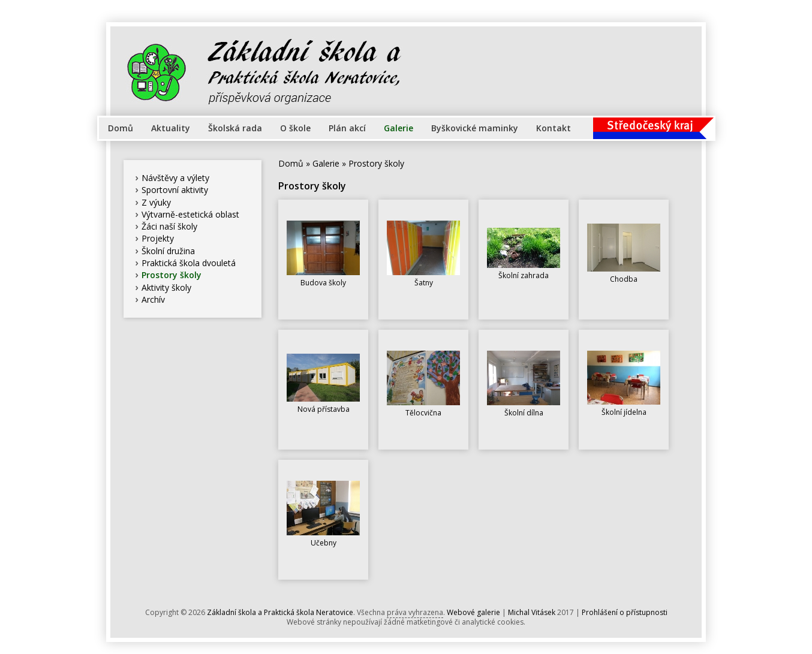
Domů (121, 128)
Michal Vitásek (532, 612)
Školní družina (168, 251)
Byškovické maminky (475, 128)
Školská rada (235, 128)
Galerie (399, 128)
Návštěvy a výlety (175, 178)
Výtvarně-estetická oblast (190, 214)
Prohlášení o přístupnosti (625, 612)
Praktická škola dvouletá (189, 263)
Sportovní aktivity (175, 190)
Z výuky (156, 202)
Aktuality (171, 128)
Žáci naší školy (169, 226)
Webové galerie (473, 612)
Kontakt (554, 128)
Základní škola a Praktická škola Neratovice (280, 612)
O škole (295, 128)
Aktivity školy (166, 287)
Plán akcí (347, 128)
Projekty (158, 238)
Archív (153, 299)
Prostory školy (172, 275)
